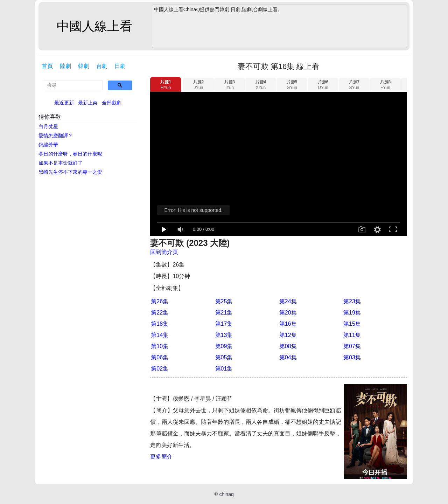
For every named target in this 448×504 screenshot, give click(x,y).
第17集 (224, 324)
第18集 (160, 324)
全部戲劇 (112, 103)
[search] (73, 85)
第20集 (288, 313)
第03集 (352, 357)
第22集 (160, 313)
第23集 (352, 301)
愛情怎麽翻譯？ (56, 136)
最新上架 (88, 103)
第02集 (160, 369)
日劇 (120, 66)
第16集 (288, 324)
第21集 (224, 313)
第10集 (160, 346)
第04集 (288, 357)
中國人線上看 (94, 26)
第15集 (352, 324)
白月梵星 (48, 126)
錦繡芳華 (48, 145)
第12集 (288, 335)
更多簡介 (161, 457)
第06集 (160, 357)
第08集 (288, 346)
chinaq (226, 494)
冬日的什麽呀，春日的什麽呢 (70, 154)
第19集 (352, 313)
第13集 (224, 335)
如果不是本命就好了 (61, 163)
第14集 (160, 335)
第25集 (224, 301)
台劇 (102, 66)
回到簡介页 (164, 252)
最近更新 (64, 103)
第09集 (224, 346)
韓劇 (84, 66)
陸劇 (65, 66)
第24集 (288, 301)
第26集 (160, 301)
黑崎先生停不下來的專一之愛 (70, 172)
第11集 (352, 335)
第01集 (224, 369)
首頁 (47, 66)
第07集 (352, 346)
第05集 (224, 357)
